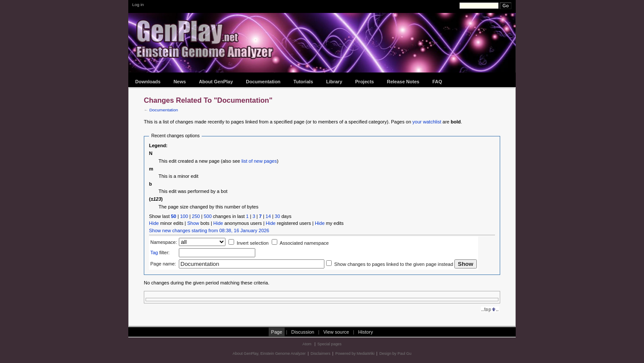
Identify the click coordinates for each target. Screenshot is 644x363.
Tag (154, 253)
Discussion (303, 332)
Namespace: (164, 242)
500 (208, 216)
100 (184, 216)
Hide (154, 223)
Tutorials (303, 82)
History (365, 332)
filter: (160, 253)
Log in (138, 5)
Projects (364, 82)
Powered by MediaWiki (355, 354)
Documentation (263, 82)
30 (277, 216)
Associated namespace (304, 243)
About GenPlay (216, 82)
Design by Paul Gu (395, 354)
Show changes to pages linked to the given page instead (394, 264)
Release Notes (403, 82)
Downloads (148, 82)
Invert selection (253, 243)
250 (196, 216)
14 (268, 216)
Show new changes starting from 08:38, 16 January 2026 (209, 230)
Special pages (330, 344)
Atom (307, 344)
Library (334, 82)
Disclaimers (320, 354)
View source (336, 332)
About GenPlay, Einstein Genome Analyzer (269, 354)
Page (277, 332)
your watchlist (427, 122)
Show (193, 223)
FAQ (437, 82)
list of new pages (259, 161)
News (180, 82)
